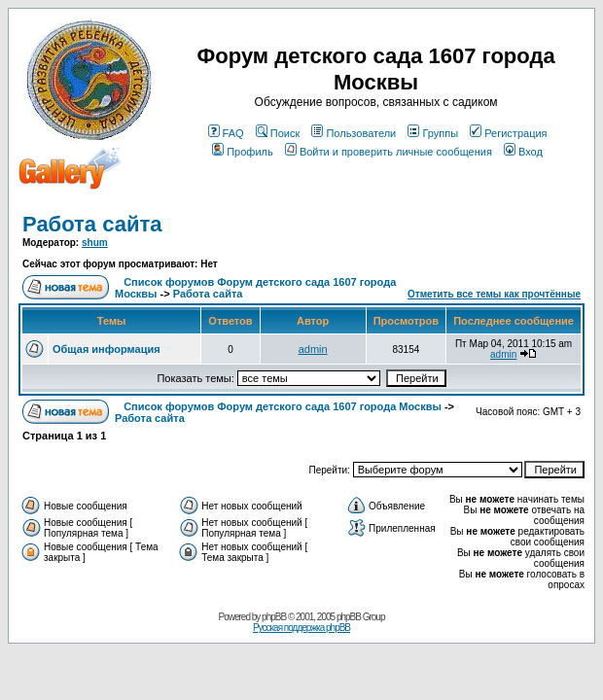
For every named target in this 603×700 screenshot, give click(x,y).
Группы (433, 133)
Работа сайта (92, 224)
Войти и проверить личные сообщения (389, 152)
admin (313, 349)
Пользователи (354, 133)
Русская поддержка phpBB (301, 628)
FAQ (226, 133)
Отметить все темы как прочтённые (494, 294)
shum (95, 243)
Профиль (243, 152)
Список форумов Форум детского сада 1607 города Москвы (283, 406)
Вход (523, 152)
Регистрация (508, 133)
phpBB (274, 617)
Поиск (278, 133)
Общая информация (106, 349)
